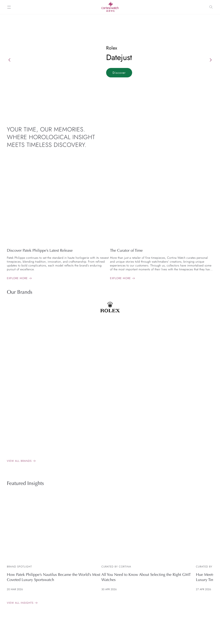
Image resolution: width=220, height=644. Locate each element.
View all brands (19, 461)
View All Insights (20, 603)
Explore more (17, 278)
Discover (119, 73)
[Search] (211, 7)
